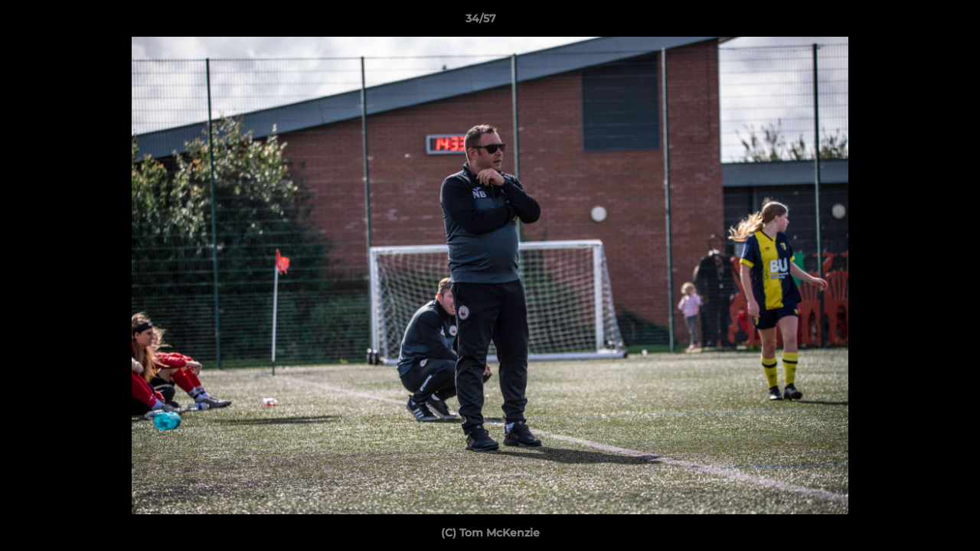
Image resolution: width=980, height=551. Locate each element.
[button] (916, 22)
